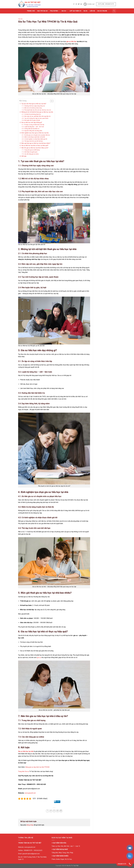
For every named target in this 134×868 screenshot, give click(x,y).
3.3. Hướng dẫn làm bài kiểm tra (31, 129)
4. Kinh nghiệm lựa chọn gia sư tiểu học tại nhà (34, 133)
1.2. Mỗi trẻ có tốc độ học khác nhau (32, 108)
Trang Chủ (31, 11)
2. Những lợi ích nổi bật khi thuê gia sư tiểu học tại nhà (36, 112)
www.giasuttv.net (30, 793)
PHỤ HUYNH (55, 11)
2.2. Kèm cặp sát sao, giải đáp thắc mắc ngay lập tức (36, 116)
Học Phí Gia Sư (42, 11)
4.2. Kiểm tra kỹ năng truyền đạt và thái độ (33, 137)
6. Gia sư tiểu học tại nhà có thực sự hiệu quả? (34, 145)
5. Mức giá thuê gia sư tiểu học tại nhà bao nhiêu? (35, 143)
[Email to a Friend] (54, 811)
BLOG (85, 11)
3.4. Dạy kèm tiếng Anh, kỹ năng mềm (32, 131)
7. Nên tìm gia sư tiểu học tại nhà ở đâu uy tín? (34, 148)
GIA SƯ (64, 11)
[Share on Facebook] (47, 811)
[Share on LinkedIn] (61, 811)
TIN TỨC (20, 19)
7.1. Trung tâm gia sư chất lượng (31, 150)
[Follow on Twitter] (79, 4)
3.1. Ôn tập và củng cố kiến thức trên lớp (33, 125)
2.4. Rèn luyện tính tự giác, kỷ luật (31, 120)
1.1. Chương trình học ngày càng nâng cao (33, 106)
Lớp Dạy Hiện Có (75, 11)
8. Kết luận (23, 156)
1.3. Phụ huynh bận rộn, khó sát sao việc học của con (36, 110)
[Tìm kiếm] (114, 11)
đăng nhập (30, 825)
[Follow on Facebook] (74, 4)
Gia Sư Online (102, 11)
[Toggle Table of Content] (51, 101)
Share (57, 802)
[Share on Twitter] (51, 811)
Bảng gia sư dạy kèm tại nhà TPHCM (37, 767)
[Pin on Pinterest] (58, 811)
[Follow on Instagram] (76, 4)
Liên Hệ (92, 11)
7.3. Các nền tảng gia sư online (30, 154)
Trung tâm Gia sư (24, 771)
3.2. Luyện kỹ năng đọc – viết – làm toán (33, 127)
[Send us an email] (81, 4)
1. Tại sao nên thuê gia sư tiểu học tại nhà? (33, 104)
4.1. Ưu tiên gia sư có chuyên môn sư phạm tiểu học (36, 135)
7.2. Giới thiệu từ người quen (30, 152)
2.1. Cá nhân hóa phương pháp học (31, 114)
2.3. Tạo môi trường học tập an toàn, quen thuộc (35, 118)
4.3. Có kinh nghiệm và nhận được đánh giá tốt (35, 139)
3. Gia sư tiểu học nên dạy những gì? (31, 122)
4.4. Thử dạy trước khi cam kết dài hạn (32, 141)
